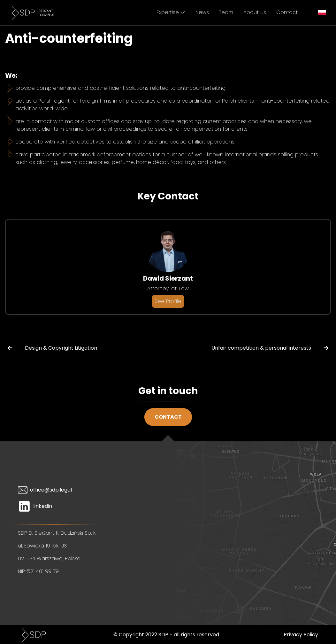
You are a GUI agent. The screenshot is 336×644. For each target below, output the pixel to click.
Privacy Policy (301, 635)
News (202, 12)
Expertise (171, 12)
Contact (287, 12)
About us (255, 12)
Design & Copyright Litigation (51, 348)
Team (226, 12)
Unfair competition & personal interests (271, 348)
